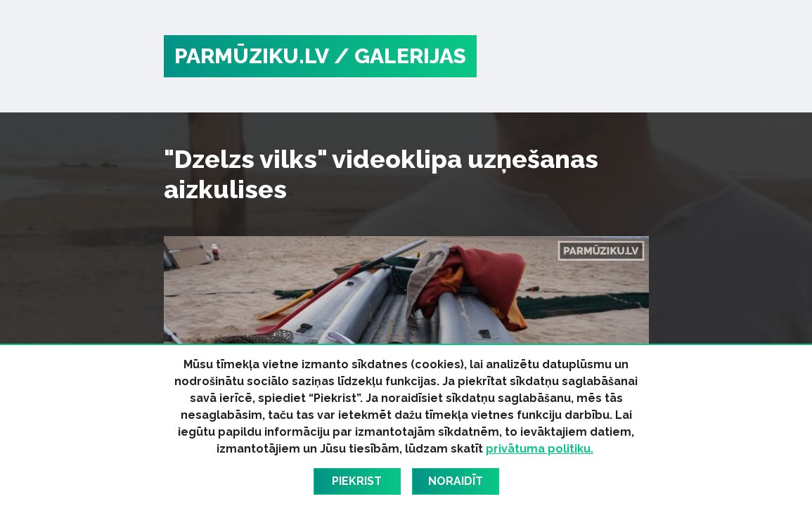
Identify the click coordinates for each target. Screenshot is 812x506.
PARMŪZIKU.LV (252, 56)
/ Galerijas (400, 56)
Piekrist (357, 481)
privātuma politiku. (540, 449)
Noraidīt (456, 481)
